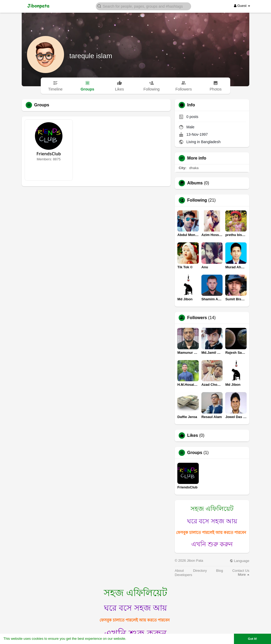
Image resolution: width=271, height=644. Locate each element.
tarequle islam (91, 56)
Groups (195, 453)
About (179, 571)
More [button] (244, 575)
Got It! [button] (252, 639)
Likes (193, 436)
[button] (143, 6)
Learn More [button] (137, 639)
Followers (197, 318)
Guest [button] (242, 6)
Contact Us (241, 571)
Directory (200, 571)
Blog (220, 571)
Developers (183, 575)
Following (197, 200)
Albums (195, 183)
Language (240, 561)
